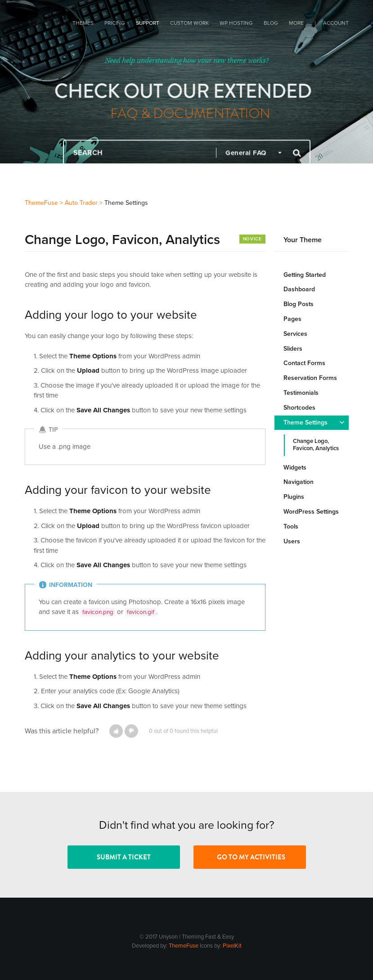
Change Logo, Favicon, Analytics (316, 445)
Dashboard (299, 289)
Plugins (294, 497)
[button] (116, 731)
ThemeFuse (184, 946)
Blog (271, 23)
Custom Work (189, 23)
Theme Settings (306, 422)
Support (148, 23)
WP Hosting (236, 23)
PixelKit (232, 946)
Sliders (293, 349)
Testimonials (301, 393)
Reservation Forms (310, 378)
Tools (291, 526)
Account (336, 23)
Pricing (115, 23)
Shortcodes (299, 408)
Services (295, 334)
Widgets (295, 467)
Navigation (299, 482)
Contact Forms (304, 363)
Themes (83, 23)
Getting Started (305, 275)
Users (292, 541)
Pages (292, 319)
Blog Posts (299, 304)
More (296, 23)
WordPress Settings (311, 512)
